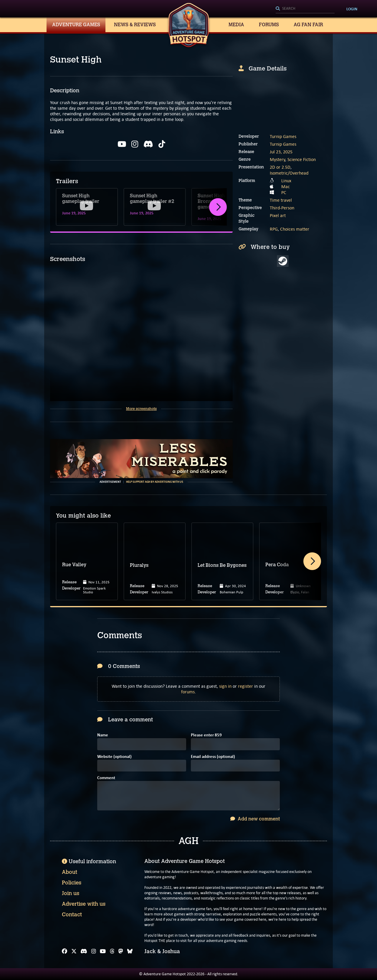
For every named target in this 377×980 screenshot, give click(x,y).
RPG (274, 229)
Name (103, 735)
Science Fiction (302, 159)
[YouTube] (103, 951)
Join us (71, 893)
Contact (72, 915)
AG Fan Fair (308, 25)
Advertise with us (84, 904)
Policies (72, 883)
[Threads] (112, 951)
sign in (225, 686)
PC (284, 192)
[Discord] (84, 951)
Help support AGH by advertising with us (155, 482)
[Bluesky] (130, 951)
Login (352, 9)
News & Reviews (135, 25)
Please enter (206, 735)
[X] (74, 951)
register (245, 686)
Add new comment (255, 819)
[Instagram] (94, 951)
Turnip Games (283, 136)
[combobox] (305, 9)
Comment (106, 778)
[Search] (305, 9)
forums (188, 692)
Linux (286, 181)
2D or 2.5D (280, 167)
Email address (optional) (213, 757)
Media (236, 25)
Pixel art (278, 215)
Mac (286, 187)
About (70, 872)
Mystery (277, 159)
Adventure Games (76, 25)
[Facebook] (65, 951)
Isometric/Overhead (289, 173)
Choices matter (295, 229)
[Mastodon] (121, 951)
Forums (269, 25)
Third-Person (282, 208)
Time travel (281, 200)
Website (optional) (114, 757)
